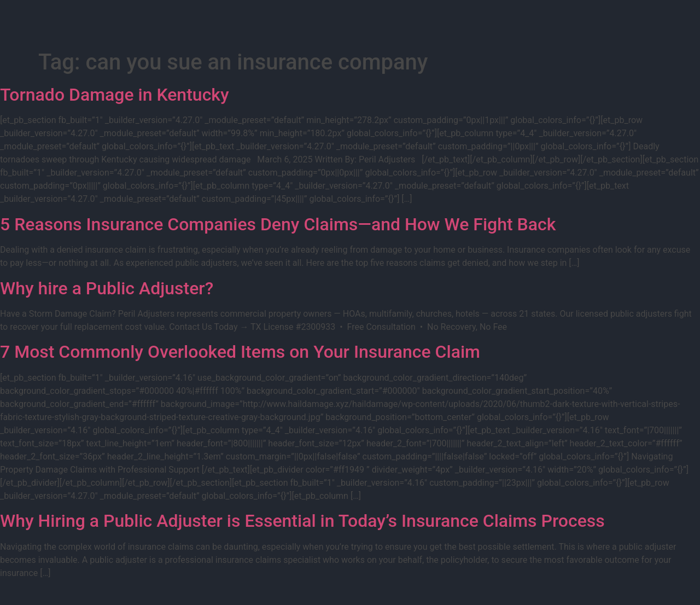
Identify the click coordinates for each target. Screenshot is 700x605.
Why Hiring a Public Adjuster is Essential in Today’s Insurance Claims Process (302, 521)
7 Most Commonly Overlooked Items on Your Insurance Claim (240, 352)
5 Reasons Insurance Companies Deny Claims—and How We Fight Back (278, 224)
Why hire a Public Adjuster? (107, 288)
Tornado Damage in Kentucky (115, 95)
